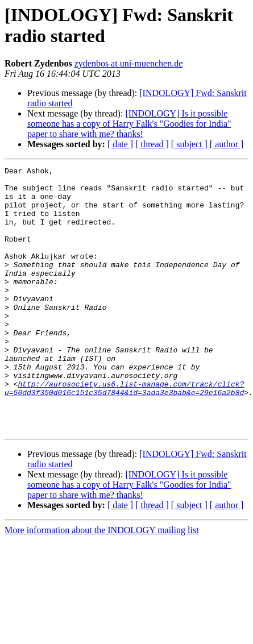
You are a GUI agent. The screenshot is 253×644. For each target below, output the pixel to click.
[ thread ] (152, 144)
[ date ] (120, 144)
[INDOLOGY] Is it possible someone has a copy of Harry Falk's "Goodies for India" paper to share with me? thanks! (129, 124)
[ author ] (227, 144)
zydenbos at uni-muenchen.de (129, 63)
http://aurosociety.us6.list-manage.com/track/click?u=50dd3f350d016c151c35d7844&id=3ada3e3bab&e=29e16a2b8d (124, 433)
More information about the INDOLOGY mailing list (102, 583)
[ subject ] (189, 144)
